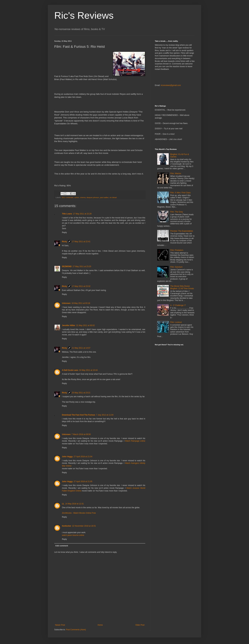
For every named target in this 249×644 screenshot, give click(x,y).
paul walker (104, 197)
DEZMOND (67, 266)
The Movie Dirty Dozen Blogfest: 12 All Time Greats (182, 287)
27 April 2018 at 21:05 (83, 482)
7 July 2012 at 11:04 (105, 415)
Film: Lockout (176, 322)
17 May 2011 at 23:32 (81, 286)
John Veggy (67, 457)
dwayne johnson (93, 197)
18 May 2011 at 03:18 (81, 303)
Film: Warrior (176, 174)
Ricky (64, 242)
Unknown (66, 303)
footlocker (67, 526)
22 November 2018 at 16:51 (84, 526)
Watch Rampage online (135, 441)
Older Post (140, 625)
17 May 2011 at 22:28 (82, 214)
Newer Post (60, 625)
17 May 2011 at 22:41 (81, 242)
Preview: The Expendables (182, 231)
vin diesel (113, 197)
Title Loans (67, 214)
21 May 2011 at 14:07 (81, 348)
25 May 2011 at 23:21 (81, 393)
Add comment (62, 546)
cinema (83, 197)
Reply (64, 232)
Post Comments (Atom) (76, 630)
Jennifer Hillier (69, 325)
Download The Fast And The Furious (79, 415)
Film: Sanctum (176, 267)
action (77, 197)
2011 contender (68, 197)
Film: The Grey (177, 212)
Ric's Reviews (84, 15)
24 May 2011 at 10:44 (88, 370)
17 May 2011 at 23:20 (82, 266)
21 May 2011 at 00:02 (85, 325)
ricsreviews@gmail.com (171, 85)
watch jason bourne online (73, 535)
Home (100, 625)
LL (63, 504)
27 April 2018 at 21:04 (83, 457)
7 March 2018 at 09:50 (81, 434)
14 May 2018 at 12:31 (75, 504)
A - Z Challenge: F (178, 305)
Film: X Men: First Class (180, 193)
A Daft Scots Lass (70, 370)
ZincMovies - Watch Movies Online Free (79, 513)
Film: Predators (177, 250)
